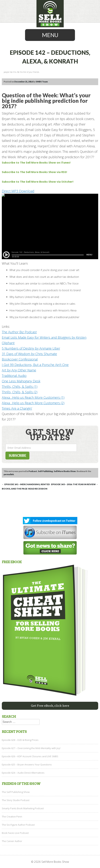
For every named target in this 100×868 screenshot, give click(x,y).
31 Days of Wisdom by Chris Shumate (29, 354)
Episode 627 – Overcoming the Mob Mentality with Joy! (31, 748)
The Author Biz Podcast (19, 332)
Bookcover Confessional (20, 359)
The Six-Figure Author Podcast (18, 825)
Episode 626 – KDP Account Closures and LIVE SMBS (30, 756)
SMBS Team (42, 82)
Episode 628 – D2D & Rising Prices (20, 740)
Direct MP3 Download (18, 191)
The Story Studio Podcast (16, 800)
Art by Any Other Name (19, 370)
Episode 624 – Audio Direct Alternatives (23, 773)
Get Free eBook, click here (50, 706)
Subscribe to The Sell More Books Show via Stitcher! (38, 182)
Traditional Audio (14, 376)
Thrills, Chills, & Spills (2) (20, 392)
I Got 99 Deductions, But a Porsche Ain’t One (35, 365)
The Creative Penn (12, 817)
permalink (9, 474)
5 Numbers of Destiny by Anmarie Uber (31, 348)
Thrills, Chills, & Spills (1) (20, 387)
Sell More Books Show (65, 471)
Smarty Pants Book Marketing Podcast (23, 808)
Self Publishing (45, 471)
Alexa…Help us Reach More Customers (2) (33, 403)
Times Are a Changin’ (17, 408)
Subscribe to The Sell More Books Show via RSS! (35, 172)
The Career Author (12, 841)
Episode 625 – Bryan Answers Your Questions (27, 765)
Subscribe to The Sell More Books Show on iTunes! (36, 162)
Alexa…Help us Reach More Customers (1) (33, 397)
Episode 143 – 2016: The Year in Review (75, 484)
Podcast (33, 471)
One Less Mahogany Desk (21, 381)
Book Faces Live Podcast (15, 833)
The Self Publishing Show (16, 792)
